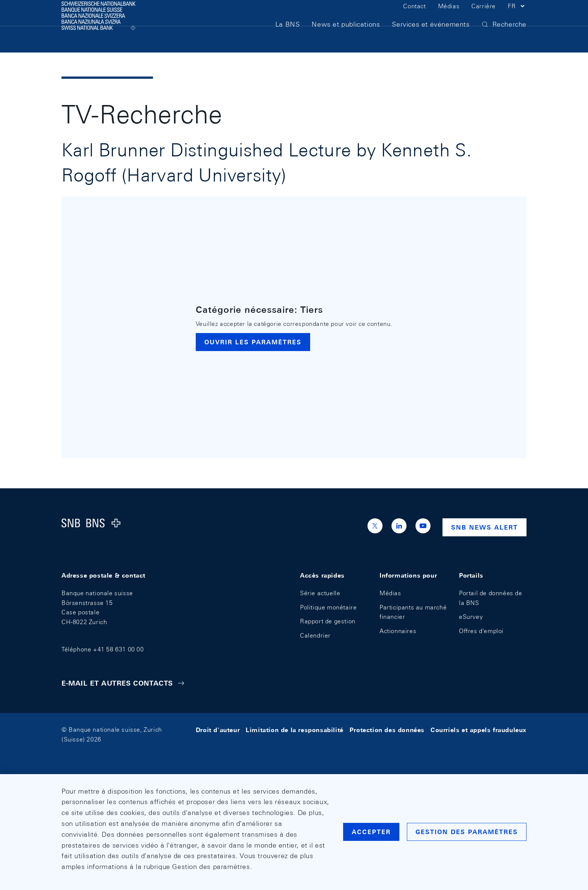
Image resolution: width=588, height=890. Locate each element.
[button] (517, 18)
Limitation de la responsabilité (295, 730)
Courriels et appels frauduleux (478, 730)
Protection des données (387, 730)
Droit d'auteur (218, 730)
